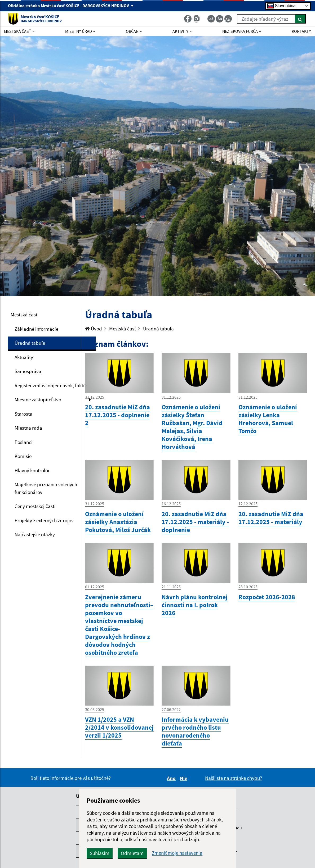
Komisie (23, 456)
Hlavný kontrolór (32, 470)
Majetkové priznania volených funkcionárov (46, 488)
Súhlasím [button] (100, 853)
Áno (172, 778)
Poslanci (24, 442)
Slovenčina (281, 6)
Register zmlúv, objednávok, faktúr (51, 385)
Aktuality (24, 357)
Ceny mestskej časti (35, 506)
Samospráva (28, 371)
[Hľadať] (300, 19)
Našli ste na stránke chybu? (234, 778)
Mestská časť (24, 315)
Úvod (94, 329)
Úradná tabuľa (30, 343)
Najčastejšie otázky (35, 534)
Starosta (23, 414)
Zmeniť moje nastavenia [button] (177, 853)
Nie (184, 778)
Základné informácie (36, 329)
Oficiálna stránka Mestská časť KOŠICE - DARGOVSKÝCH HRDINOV (71, 6)
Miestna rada (28, 428)
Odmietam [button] (132, 853)
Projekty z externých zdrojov (44, 520)
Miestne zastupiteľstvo (38, 399)
